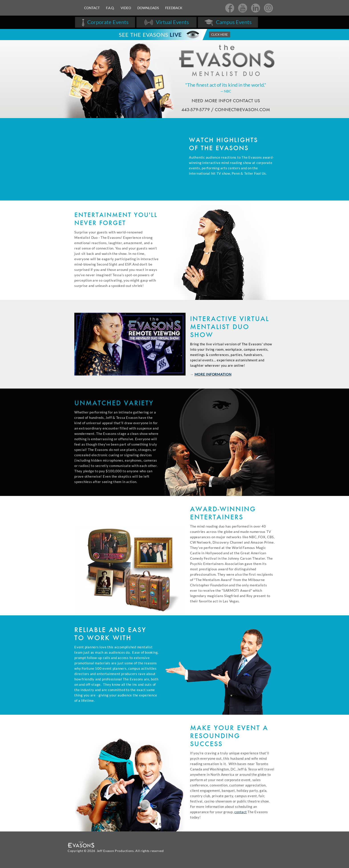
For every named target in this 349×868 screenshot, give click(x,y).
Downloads (148, 8)
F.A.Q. (110, 8)
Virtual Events (166, 23)
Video (126, 8)
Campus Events (228, 23)
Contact (92, 8)
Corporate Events (105, 23)
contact (240, 812)
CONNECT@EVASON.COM (242, 110)
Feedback (174, 8)
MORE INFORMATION (213, 374)
